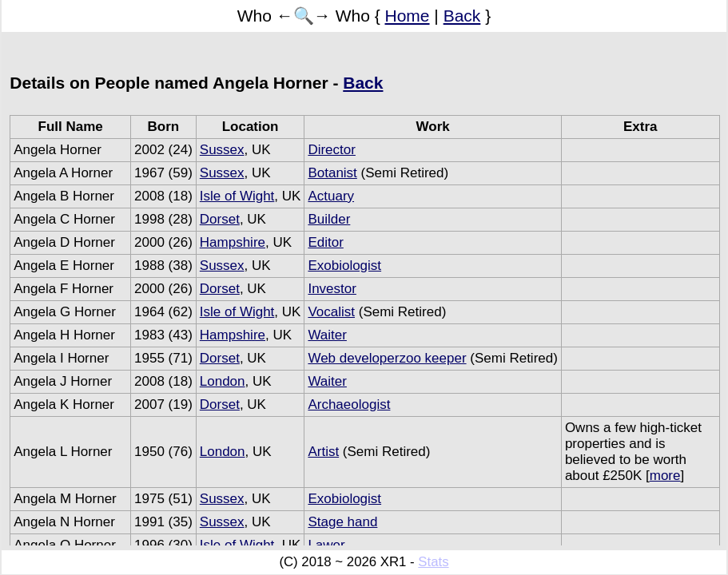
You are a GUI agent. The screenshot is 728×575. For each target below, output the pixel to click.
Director (332, 150)
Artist (323, 452)
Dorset (220, 219)
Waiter (327, 335)
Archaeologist (349, 404)
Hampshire (233, 242)
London (223, 381)
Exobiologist (344, 266)
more (665, 476)
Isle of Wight (237, 196)
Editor (325, 242)
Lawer (326, 545)
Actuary (331, 196)
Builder (329, 219)
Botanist (332, 173)
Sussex (222, 150)
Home (408, 16)
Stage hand (342, 522)
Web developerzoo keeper (387, 358)
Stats (433, 562)
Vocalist (331, 312)
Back (462, 16)
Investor (332, 289)
